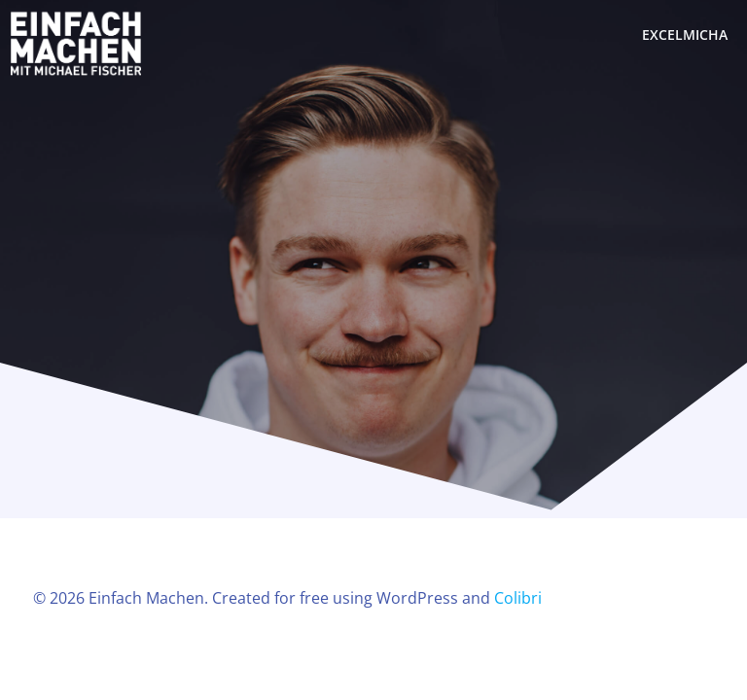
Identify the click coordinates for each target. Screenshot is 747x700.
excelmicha (685, 35)
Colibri (518, 598)
